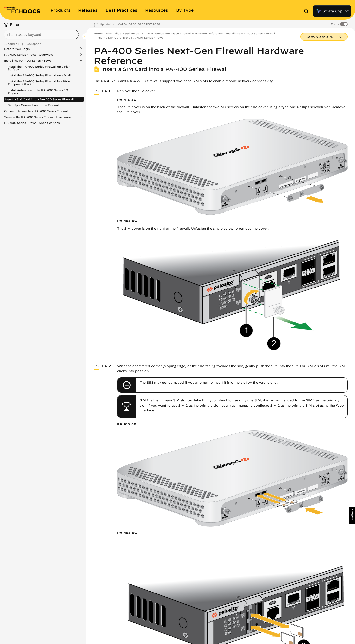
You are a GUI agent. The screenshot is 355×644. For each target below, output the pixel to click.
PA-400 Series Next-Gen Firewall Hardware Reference (182, 33)
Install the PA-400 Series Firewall (29, 61)
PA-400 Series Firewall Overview (29, 55)
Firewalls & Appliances (122, 33)
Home (98, 33)
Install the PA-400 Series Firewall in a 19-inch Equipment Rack (40, 83)
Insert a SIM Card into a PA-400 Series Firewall (39, 99)
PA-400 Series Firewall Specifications (32, 123)
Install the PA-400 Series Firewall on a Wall (39, 75)
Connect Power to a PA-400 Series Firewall (36, 111)
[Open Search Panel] (308, 11)
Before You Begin (17, 49)
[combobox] (41, 34)
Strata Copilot (332, 11)
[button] (352, 515)
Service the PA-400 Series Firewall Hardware (37, 117)
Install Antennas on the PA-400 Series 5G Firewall (38, 92)
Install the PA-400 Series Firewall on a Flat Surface (39, 68)
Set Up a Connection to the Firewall (34, 105)
